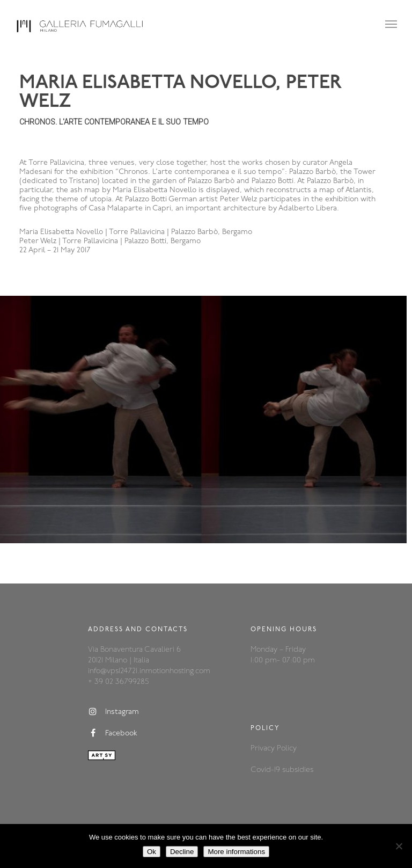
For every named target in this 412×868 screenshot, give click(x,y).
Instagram (113, 712)
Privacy (264, 749)
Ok (152, 852)
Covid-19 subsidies (282, 770)
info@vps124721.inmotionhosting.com (149, 671)
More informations (236, 852)
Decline (182, 852)
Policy (287, 749)
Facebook (113, 733)
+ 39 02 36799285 (118, 682)
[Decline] (399, 846)
